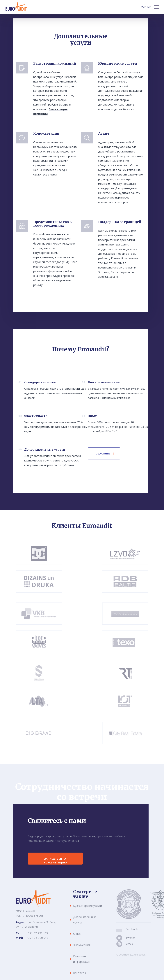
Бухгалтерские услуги (88, 906)
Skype (129, 944)
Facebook (132, 929)
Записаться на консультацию (55, 861)
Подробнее (102, 453)
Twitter (130, 938)
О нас (77, 934)
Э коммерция (82, 945)
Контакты (80, 973)
